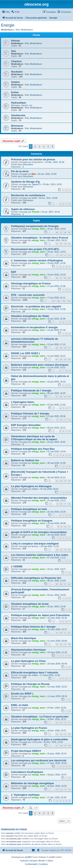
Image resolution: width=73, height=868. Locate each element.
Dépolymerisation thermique (28, 650)
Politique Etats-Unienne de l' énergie (33, 627)
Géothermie (18, 115)
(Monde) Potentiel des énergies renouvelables (39, 498)
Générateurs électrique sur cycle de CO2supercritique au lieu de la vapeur (34, 438)
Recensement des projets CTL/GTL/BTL (35, 249)
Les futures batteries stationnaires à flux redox (40, 555)
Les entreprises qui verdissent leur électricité (39, 760)
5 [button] (48, 146)
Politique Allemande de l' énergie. (31, 391)
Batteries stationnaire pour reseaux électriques (40, 365)
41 (65, 584)
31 (57, 397)
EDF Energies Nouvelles (26, 425)
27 (61, 232)
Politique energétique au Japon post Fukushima (40, 615)
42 (69, 584)
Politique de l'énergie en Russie (30, 684)
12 (69, 255)
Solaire (15, 82)
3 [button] (39, 146)
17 (65, 644)
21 (57, 359)
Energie (8, 25)
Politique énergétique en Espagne (32, 521)
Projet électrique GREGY (26, 751)
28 (65, 232)
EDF (14, 272)
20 (61, 633)
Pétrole (15, 41)
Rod (18, 30)
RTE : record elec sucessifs (28, 295)
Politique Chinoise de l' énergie (30, 414)
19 (57, 633)
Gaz (13, 51)
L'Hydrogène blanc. (23, 402)
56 (57, 278)
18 (69, 644)
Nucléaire (17, 72)
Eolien (15, 92)
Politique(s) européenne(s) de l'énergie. (35, 226)
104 (69, 301)
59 (69, 278)
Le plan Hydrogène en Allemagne (31, 486)
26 (57, 232)
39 (57, 584)
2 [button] (35, 146)
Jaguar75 (36, 184)
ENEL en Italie (20, 705)
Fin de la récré (20, 171)
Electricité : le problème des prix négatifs (36, 306)
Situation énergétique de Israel (30, 604)
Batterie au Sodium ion (25, 460)
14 (61, 244)
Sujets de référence (23, 209)
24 (57, 348)
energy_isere (38, 229)
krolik (34, 198)
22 (61, 359)
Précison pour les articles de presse (33, 159)
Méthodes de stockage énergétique (33, 783)
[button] (53, 146)
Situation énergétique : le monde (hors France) (40, 238)
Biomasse (17, 126)
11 (65, 255)
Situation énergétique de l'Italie (30, 316)
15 (65, 244)
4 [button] (44, 146)
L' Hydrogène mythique (25, 795)
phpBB (28, 857)
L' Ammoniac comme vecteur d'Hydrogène (37, 260)
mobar (35, 489)
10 (61, 255)
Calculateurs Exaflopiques (27, 772)
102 (58, 301)
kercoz (35, 546)
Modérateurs (27, 30)
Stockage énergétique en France (31, 283)
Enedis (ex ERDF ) (22, 694)
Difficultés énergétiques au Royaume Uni (36, 578)
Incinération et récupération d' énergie (34, 327)
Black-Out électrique (24, 638)
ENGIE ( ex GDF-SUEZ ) (25, 353)
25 (61, 348)
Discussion (28, 164)
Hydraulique (18, 103)
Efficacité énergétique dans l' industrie (35, 673)
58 (65, 278)
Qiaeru (50, 861)
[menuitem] (6, 12)
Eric (34, 174)
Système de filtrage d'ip (26, 182)
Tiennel (35, 212)
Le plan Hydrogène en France (29, 728)
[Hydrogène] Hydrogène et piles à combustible (40, 739)
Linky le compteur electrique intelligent (35, 544)
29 (69, 232)
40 (61, 584)
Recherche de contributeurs (28, 195)
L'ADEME (17, 566)
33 (65, 397)
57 (61, 278)
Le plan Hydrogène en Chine (28, 661)
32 (61, 397)
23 (65, 359)
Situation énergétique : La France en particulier (40, 717)
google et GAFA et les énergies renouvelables (39, 532)
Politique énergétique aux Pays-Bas (33, 449)
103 (64, 301)
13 (57, 244)
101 (53, 301)
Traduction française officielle (32, 861)
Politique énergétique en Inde (29, 509)
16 (69, 244)
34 (69, 397)
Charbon (16, 61)
